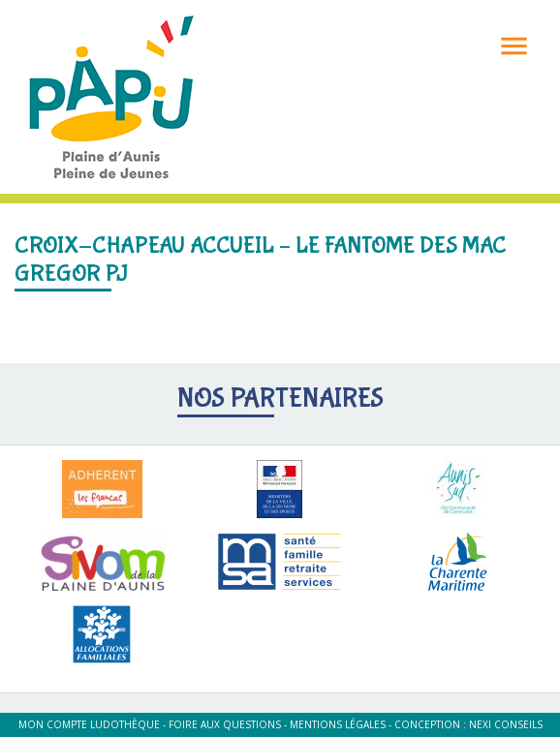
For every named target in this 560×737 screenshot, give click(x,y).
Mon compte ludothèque (89, 724)
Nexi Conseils (506, 724)
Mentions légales (338, 724)
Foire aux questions (225, 724)
